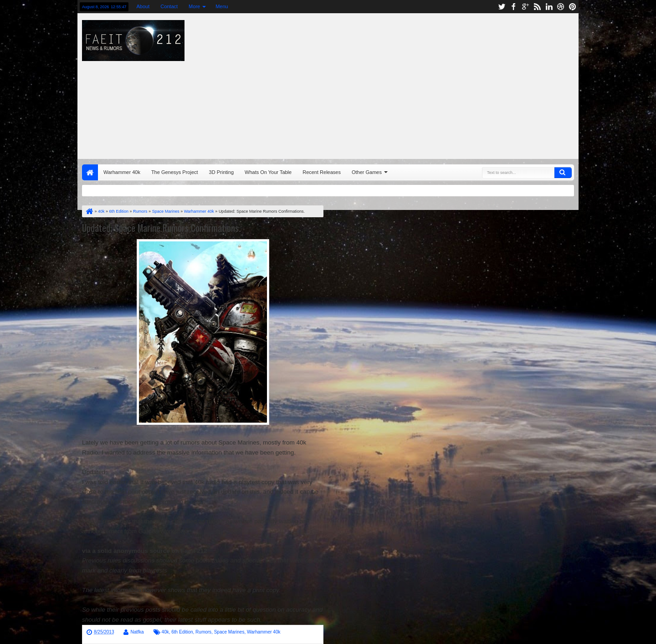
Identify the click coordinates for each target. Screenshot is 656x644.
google (525, 7)
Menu (222, 6)
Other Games (367, 172)
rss (537, 7)
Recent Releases (322, 172)
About (143, 6)
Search (563, 173)
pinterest (573, 7)
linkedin (549, 7)
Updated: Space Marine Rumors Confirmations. (161, 228)
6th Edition (182, 632)
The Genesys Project (175, 172)
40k (165, 632)
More (194, 6)
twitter (502, 7)
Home (90, 172)
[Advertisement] (449, 84)
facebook (513, 7)
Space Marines (229, 632)
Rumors (203, 632)
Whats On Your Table (268, 172)
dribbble (561, 7)
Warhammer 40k (122, 172)
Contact (169, 6)
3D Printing (221, 172)
